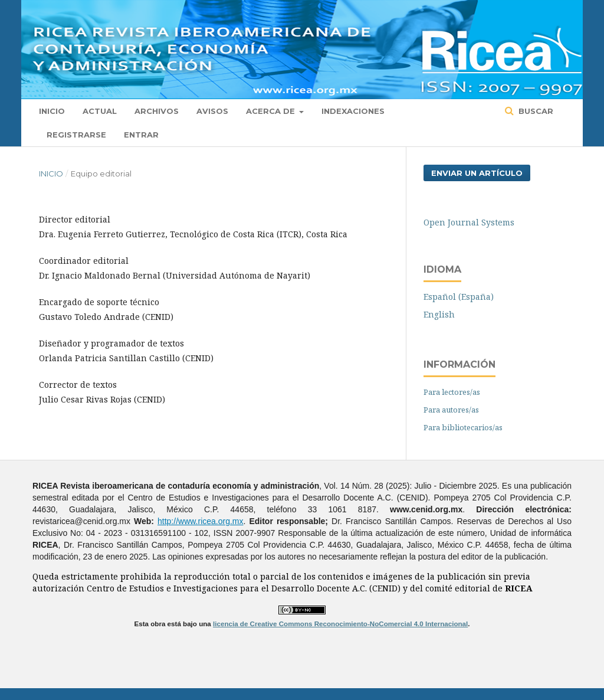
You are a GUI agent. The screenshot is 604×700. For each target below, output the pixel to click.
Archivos (157, 111)
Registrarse (76, 135)
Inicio (52, 111)
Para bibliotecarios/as (463, 427)
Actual (100, 111)
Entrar (141, 135)
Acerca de (272, 111)
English (439, 314)
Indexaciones (353, 111)
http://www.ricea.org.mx (201, 521)
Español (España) (459, 297)
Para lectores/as (452, 392)
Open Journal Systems (469, 222)
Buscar (535, 111)
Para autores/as (451, 410)
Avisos (212, 111)
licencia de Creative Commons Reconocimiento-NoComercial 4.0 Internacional (340, 624)
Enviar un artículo (477, 173)
